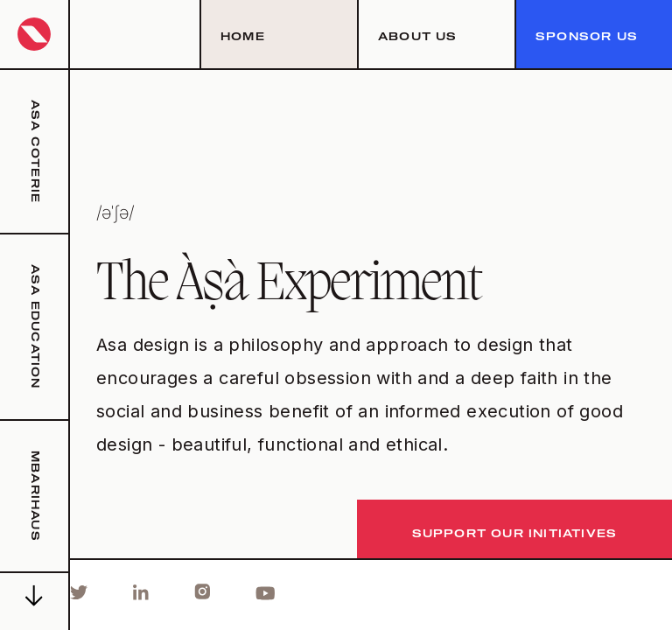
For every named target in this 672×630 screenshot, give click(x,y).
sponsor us (587, 38)
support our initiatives (515, 535)
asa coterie (34, 151)
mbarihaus (34, 496)
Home (243, 38)
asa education (34, 327)
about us (418, 38)
